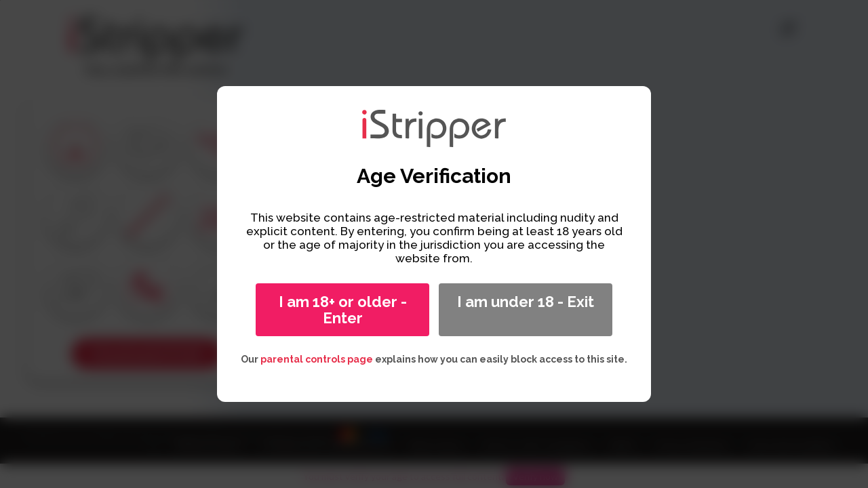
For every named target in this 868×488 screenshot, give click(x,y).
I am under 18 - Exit (526, 302)
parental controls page (317, 359)
